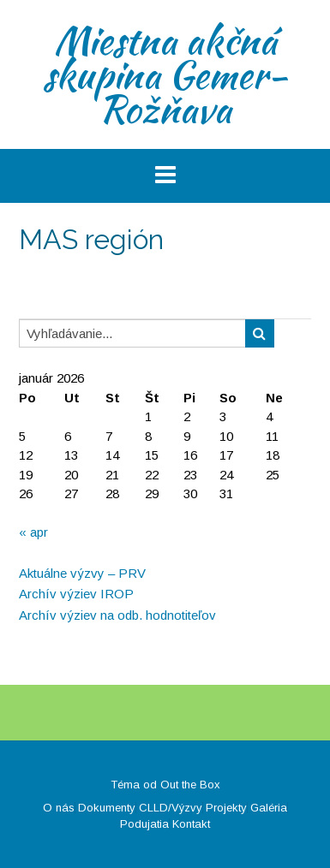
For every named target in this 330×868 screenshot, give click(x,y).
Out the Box (190, 785)
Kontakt (191, 824)
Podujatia (144, 824)
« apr (33, 532)
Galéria (269, 808)
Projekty (226, 808)
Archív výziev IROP (76, 594)
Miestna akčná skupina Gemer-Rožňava (165, 74)
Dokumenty (107, 808)
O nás (59, 808)
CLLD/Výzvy (171, 808)
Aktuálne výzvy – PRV (82, 573)
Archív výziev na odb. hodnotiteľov (117, 615)
